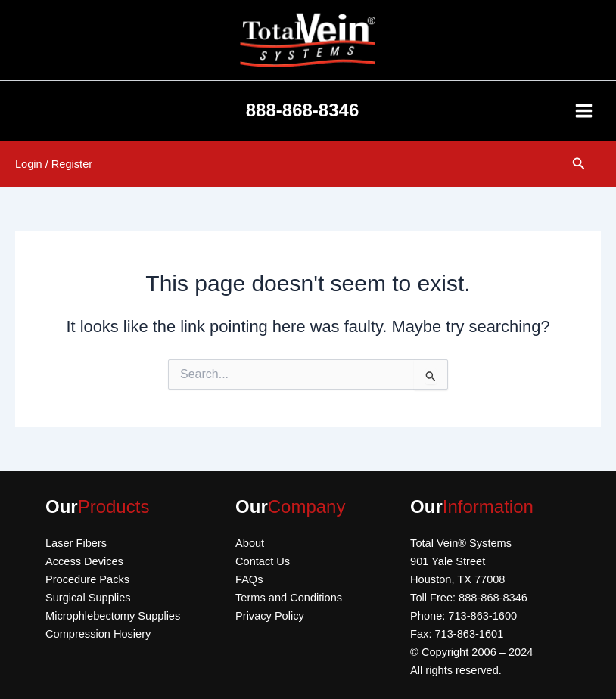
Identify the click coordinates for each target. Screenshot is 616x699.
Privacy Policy (270, 616)
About (250, 543)
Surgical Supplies (88, 598)
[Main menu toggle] (584, 111)
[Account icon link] (54, 164)
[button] (579, 164)
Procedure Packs (87, 579)
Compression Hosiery (98, 634)
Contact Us (263, 561)
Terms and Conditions (289, 598)
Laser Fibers (76, 543)
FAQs (249, 579)
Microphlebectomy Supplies (113, 616)
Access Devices (84, 561)
